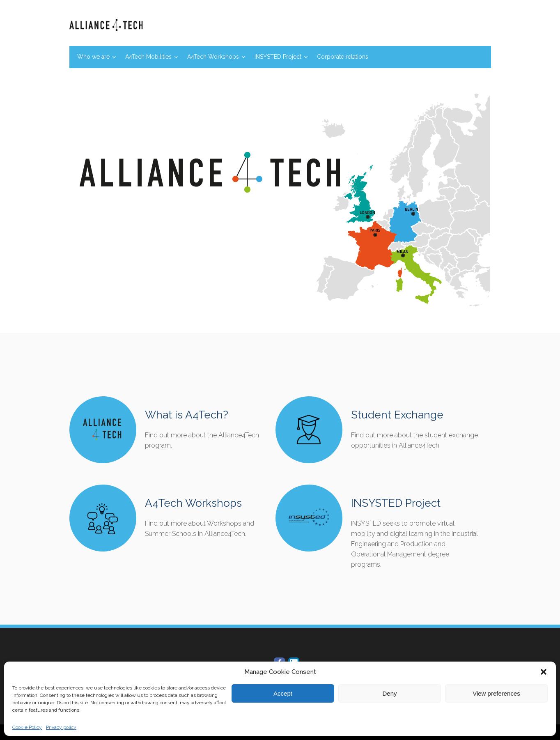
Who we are (93, 57)
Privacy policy (61, 727)
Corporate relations (343, 57)
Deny (389, 693)
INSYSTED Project (278, 57)
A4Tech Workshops (213, 57)
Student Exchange (397, 415)
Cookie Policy (27, 727)
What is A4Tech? (187, 415)
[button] (544, 672)
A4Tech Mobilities (148, 57)
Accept (283, 693)
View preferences (496, 693)
